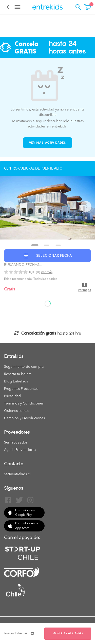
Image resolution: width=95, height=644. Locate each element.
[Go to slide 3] (58, 245)
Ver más (47, 272)
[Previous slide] (9, 207)
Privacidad (12, 396)
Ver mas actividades (48, 143)
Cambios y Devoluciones (24, 418)
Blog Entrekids (16, 381)
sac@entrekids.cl (17, 474)
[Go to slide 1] (35, 245)
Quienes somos (17, 411)
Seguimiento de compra (24, 367)
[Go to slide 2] (47, 245)
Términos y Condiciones (24, 403)
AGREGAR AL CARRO (68, 634)
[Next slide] (86, 207)
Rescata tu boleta (18, 374)
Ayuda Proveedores (20, 450)
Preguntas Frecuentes (21, 389)
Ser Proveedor (16, 443)
